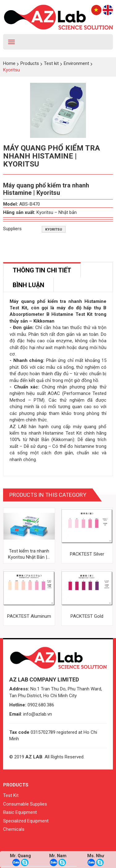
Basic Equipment (20, 812)
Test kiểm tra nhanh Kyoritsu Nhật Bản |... (29, 554)
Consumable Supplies (25, 804)
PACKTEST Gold (87, 616)
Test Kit (11, 795)
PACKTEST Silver (87, 554)
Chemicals (14, 829)
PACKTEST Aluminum (29, 616)
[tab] (42, 270)
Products (16, 785)
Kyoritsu (54, 229)
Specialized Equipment (26, 821)
